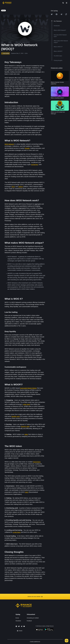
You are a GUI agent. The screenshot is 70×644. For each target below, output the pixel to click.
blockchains (37, 462)
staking (21, 187)
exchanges (35, 164)
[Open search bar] (63, 3)
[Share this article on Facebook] (57, 14)
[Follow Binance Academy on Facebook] (16, 626)
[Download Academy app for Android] (49, 630)
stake (26, 434)
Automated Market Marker (28, 388)
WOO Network (9, 144)
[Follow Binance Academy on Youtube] (24, 626)
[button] (67, 3)
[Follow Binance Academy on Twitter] (19, 626)
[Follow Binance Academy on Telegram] (22, 626)
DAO (27, 492)
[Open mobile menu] (67, 3)
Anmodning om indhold (33, 618)
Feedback (29, 621)
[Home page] (7, 3)
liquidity (27, 148)
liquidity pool (16, 416)
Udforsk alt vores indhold (35, 597)
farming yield (25, 426)
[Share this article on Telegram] (61, 14)
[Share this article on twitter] (52, 14)
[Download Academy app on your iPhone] (40, 630)
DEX (13, 187)
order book (26, 404)
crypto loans (17, 532)
